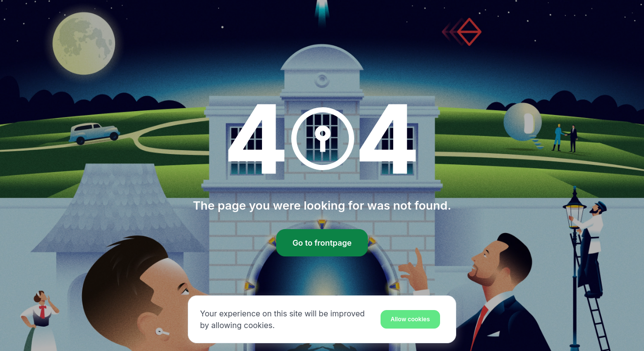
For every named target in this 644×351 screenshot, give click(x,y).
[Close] (411, 319)
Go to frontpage (322, 243)
